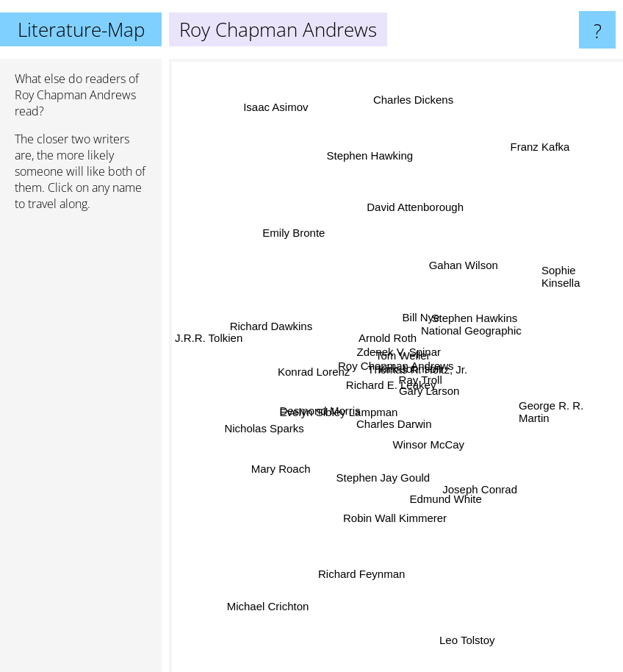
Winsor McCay (425, 444)
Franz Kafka (539, 149)
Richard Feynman (364, 580)
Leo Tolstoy (471, 656)
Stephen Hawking (373, 144)
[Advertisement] (81, 448)
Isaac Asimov (270, 84)
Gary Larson (435, 393)
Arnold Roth (380, 335)
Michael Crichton (272, 616)
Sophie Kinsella (561, 283)
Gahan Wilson (458, 272)
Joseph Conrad (478, 491)
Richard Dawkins (266, 329)
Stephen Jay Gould (381, 483)
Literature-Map (81, 29)
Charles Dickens (416, 82)
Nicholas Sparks (272, 425)
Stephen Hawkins (471, 325)
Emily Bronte (294, 242)
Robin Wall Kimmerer (395, 503)
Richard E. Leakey (382, 389)
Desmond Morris (322, 404)
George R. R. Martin (551, 412)
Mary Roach (288, 460)
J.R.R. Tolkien (209, 347)
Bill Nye (424, 312)
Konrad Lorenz (321, 375)
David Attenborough (417, 210)
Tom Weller (393, 348)
